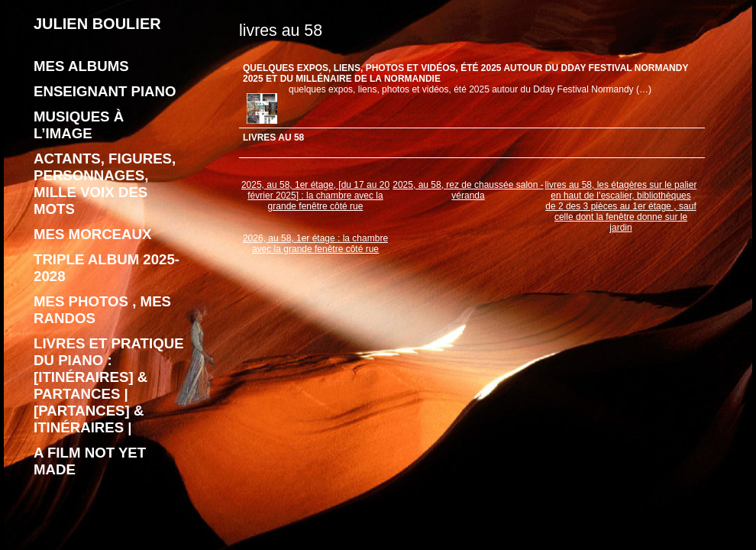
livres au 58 (273, 137)
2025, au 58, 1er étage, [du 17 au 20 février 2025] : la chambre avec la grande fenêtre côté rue (315, 196)
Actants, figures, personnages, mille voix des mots (105, 184)
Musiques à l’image (79, 125)
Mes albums (81, 66)
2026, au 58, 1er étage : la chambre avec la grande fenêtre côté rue (315, 244)
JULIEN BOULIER (97, 24)
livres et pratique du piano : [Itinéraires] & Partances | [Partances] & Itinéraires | (109, 385)
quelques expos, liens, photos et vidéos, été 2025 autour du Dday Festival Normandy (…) (470, 89)
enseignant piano (105, 91)
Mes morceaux (92, 234)
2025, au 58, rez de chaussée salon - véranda (468, 190)
